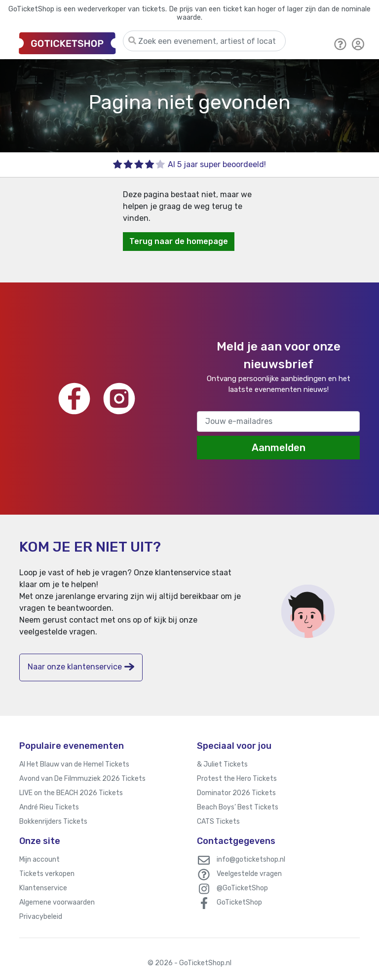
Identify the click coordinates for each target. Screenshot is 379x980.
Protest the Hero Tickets (237, 779)
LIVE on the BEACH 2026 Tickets (71, 793)
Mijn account (39, 859)
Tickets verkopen (47, 874)
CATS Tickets (218, 822)
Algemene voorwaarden (57, 902)
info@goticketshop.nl (251, 859)
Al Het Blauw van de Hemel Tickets (74, 764)
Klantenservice (43, 888)
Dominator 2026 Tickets (236, 793)
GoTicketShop (239, 902)
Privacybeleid (41, 917)
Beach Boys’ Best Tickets (238, 807)
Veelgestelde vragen (249, 874)
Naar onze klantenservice (81, 667)
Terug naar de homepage (179, 241)
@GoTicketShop (242, 888)
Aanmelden (279, 448)
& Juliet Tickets (222, 764)
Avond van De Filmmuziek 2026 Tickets (82, 779)
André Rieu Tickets (49, 807)
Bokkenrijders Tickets (53, 822)
